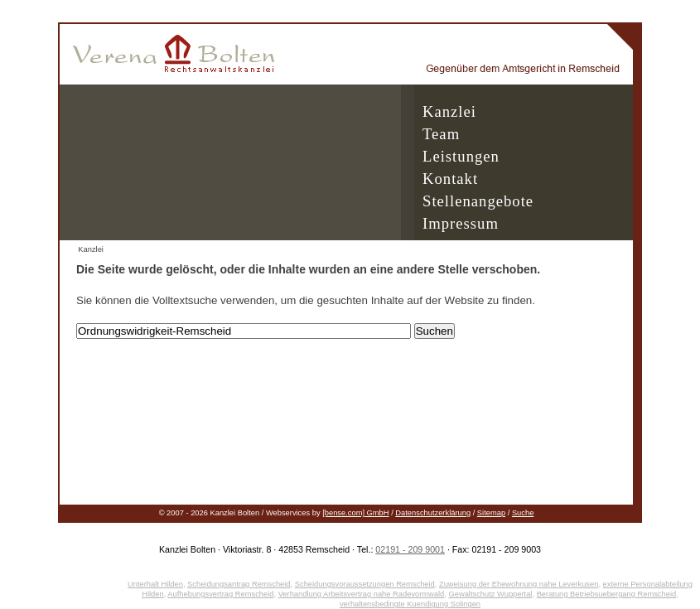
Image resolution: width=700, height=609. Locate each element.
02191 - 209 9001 (410, 549)
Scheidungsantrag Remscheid (239, 584)
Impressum (461, 223)
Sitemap (491, 513)
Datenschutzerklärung (433, 513)
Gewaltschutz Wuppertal (491, 594)
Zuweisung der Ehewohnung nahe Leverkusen (519, 584)
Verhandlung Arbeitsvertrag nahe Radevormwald (362, 594)
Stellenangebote (478, 201)
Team (441, 134)
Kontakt (450, 179)
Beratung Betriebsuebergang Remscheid (607, 594)
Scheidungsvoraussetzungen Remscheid (365, 584)
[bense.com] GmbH (355, 513)
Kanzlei (449, 111)
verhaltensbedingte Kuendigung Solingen (410, 604)
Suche (523, 513)
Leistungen (461, 156)
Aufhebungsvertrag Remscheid (220, 594)
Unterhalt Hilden (155, 584)
